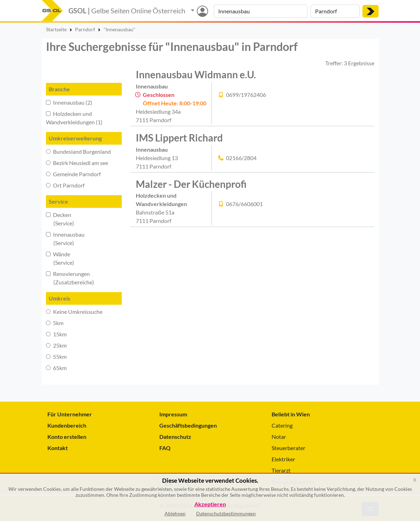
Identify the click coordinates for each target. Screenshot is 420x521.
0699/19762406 (246, 95)
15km (56, 334)
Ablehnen (175, 513)
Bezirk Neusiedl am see (77, 163)
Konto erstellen (67, 437)
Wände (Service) (60, 258)
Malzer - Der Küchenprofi (191, 184)
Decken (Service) (60, 219)
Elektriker (283, 459)
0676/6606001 (244, 204)
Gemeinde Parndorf (73, 174)
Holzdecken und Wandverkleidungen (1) (74, 118)
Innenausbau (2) (69, 102)
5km (55, 323)
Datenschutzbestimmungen (226, 513)
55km (56, 357)
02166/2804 (241, 158)
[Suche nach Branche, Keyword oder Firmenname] (261, 11)
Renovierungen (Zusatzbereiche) (70, 278)
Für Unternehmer (70, 414)
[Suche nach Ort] (335, 11)
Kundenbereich (67, 425)
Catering (282, 425)
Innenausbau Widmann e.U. (196, 74)
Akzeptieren (210, 504)
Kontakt (58, 448)
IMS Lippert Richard (179, 138)
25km (56, 345)
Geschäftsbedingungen (188, 425)
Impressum (173, 414)
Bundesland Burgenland (78, 151)
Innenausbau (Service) (65, 239)
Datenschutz (175, 437)
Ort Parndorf (65, 185)
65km (56, 368)
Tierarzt (281, 470)
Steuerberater (288, 448)
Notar (279, 437)
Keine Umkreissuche (74, 312)
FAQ (165, 448)
